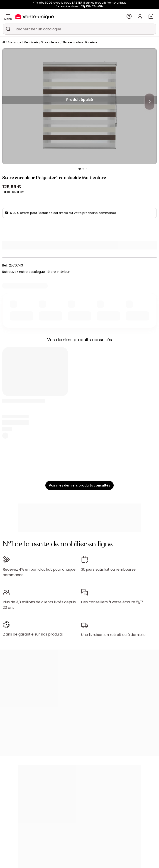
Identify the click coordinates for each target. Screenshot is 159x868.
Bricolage (14, 42)
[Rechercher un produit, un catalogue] (8, 29)
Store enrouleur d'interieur (80, 42)
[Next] (149, 102)
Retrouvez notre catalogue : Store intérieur (36, 272)
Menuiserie (31, 42)
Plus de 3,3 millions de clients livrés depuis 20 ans (39, 605)
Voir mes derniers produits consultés (79, 485)
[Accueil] (4, 43)
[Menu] (8, 15)
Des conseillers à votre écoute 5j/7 (112, 602)
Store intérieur (50, 42)
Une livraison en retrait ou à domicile (113, 635)
